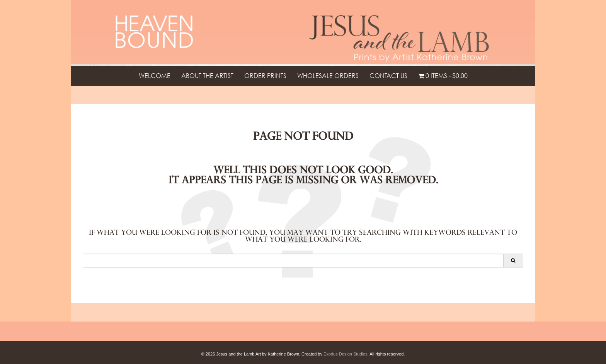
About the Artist (207, 76)
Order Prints (265, 76)
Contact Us (388, 76)
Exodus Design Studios (346, 354)
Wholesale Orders (328, 76)
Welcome (155, 76)
